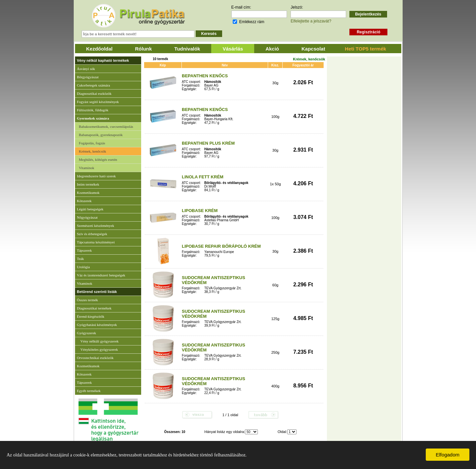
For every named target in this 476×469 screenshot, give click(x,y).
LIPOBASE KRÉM (200, 211)
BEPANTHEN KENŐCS (205, 76)
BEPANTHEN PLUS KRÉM (208, 143)
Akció (272, 49)
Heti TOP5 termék (365, 49)
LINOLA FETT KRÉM (203, 177)
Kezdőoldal (99, 49)
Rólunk (144, 49)
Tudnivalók (187, 49)
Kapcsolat (313, 49)
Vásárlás (233, 49)
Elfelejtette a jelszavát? (311, 21)
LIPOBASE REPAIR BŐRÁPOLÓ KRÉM (221, 246)
